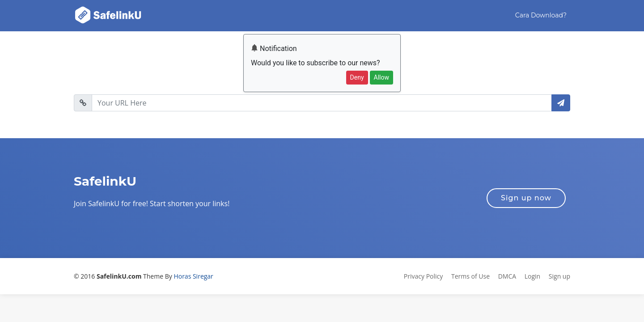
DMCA (507, 276)
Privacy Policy (423, 276)
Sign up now (526, 198)
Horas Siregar (193, 276)
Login (532, 276)
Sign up (559, 276)
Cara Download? (541, 15)
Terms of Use (470, 276)
